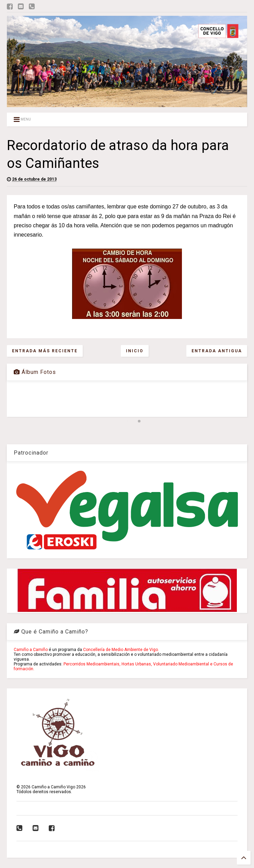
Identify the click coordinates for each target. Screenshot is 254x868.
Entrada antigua (217, 351)
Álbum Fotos (35, 372)
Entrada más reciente (45, 351)
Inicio (135, 351)
